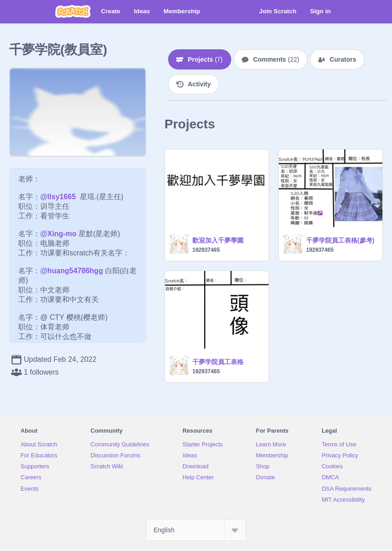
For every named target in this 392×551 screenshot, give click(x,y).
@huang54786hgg (72, 271)
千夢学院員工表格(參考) (340, 240)
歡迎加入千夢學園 (218, 240)
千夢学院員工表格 (218, 362)
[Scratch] (73, 11)
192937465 (206, 250)
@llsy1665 (58, 197)
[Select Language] (196, 530)
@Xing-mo (58, 234)
